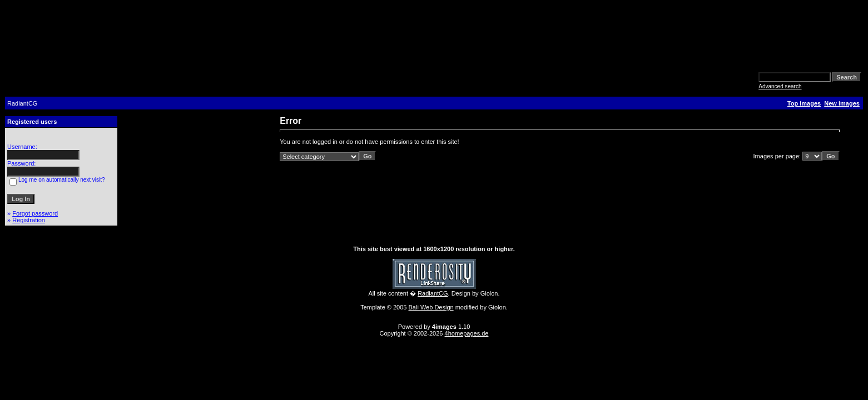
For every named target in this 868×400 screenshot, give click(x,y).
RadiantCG (433, 293)
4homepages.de (467, 333)
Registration (29, 220)
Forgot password (35, 213)
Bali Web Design (431, 307)
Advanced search (780, 86)
